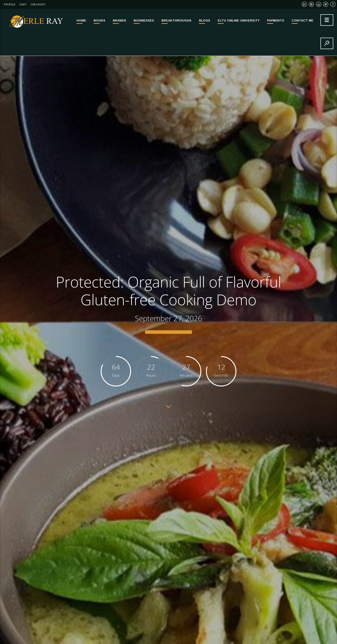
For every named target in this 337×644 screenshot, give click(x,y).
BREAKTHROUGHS (176, 20)
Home (81, 20)
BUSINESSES (144, 20)
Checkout (38, 4)
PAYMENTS (276, 20)
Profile (10, 4)
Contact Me (302, 20)
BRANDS (119, 20)
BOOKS (99, 20)
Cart (23, 4)
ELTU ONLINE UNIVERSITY (239, 20)
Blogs (205, 20)
